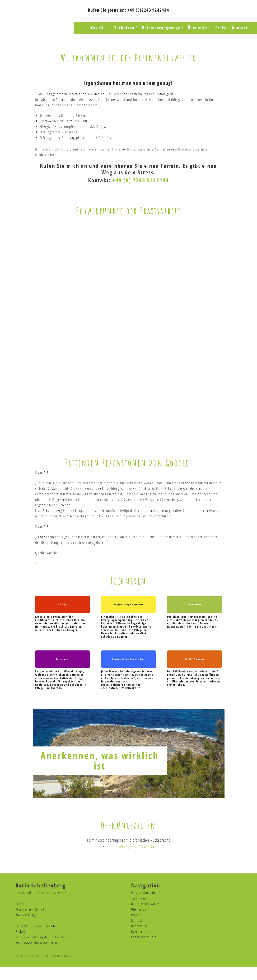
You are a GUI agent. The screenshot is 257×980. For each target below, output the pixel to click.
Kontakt (137, 934)
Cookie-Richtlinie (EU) (147, 950)
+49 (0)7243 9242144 (148, 10)
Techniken (139, 911)
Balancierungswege (145, 917)
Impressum (139, 939)
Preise (136, 928)
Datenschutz (140, 945)
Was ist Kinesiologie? (146, 906)
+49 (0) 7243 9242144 (141, 181)
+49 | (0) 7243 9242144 (39, 939)
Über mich (139, 922)
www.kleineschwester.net (42, 956)
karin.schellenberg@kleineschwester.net (45, 950)
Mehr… (40, 574)
